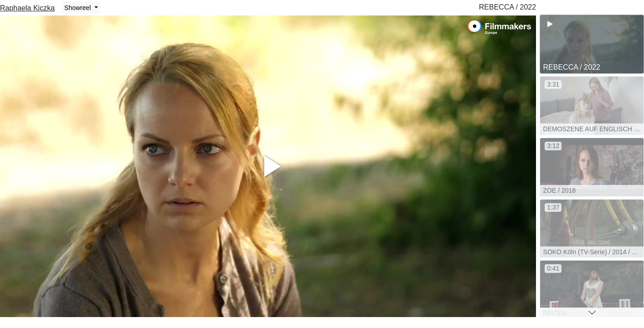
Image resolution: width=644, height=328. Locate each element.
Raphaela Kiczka (27, 8)
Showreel (78, 8)
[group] (592, 44)
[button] (592, 313)
